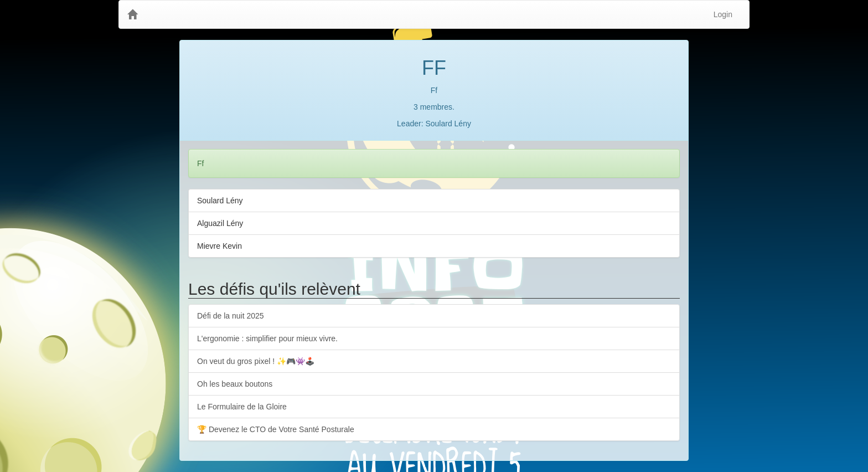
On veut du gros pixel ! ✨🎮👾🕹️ (256, 361)
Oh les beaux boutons (235, 384)
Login (723, 14)
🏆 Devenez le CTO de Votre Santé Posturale (276, 429)
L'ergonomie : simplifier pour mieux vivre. (267, 338)
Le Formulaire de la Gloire (242, 407)
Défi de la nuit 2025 (231, 316)
